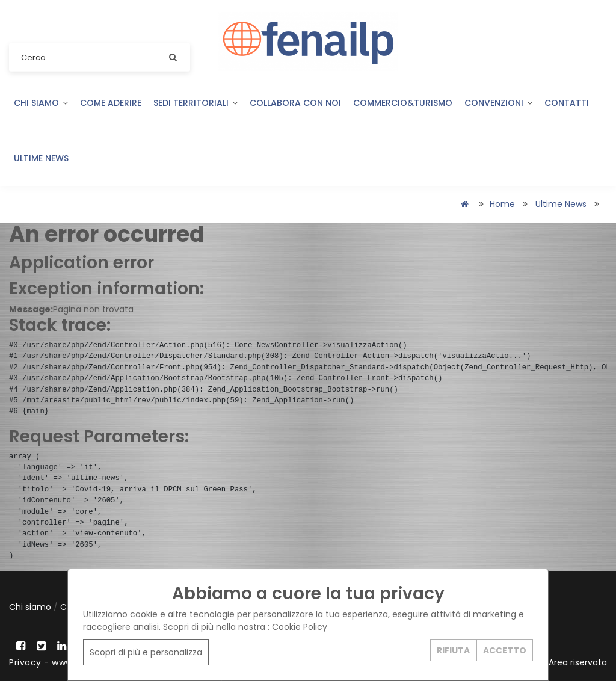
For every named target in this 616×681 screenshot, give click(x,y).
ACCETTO (505, 650)
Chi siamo (41, 103)
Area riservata (578, 662)
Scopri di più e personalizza (146, 652)
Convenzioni (498, 103)
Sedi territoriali (196, 103)
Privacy (25, 662)
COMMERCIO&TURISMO (403, 103)
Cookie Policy (300, 627)
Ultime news (41, 158)
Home (502, 204)
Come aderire (111, 103)
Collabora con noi (295, 103)
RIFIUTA (453, 650)
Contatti (567, 103)
